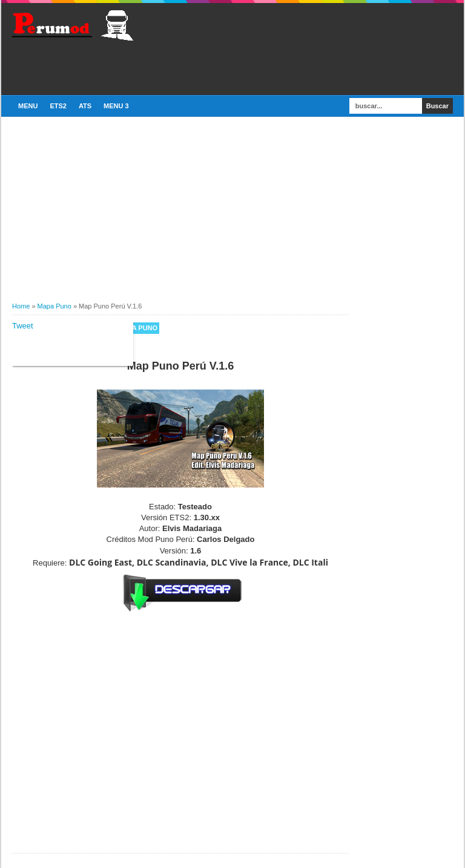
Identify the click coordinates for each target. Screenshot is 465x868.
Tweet (23, 326)
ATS (85, 106)
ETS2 (58, 106)
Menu (28, 106)
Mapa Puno (137, 328)
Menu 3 (116, 106)
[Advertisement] (154, 66)
